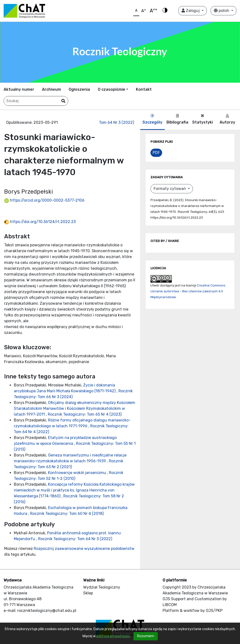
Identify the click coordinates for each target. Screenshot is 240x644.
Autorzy (227, 119)
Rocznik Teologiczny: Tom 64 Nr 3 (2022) (75, 539)
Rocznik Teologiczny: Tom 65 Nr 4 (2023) (85, 414)
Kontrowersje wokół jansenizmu (78, 473)
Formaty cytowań (170, 189)
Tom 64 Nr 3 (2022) (116, 122)
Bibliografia (177, 119)
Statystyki (203, 119)
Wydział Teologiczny (102, 587)
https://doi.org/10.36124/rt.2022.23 (40, 222)
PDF (156, 153)
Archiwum (51, 89)
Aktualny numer (19, 89)
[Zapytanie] (36, 101)
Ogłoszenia (79, 89)
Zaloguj (191, 11)
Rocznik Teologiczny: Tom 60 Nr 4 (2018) (67, 514)
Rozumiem (146, 636)
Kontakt (144, 89)
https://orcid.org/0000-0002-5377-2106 (44, 200)
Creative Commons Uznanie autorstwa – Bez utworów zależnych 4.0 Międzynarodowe (188, 291)
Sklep (88, 593)
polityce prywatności (113, 636)
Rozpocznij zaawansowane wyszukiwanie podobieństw (84, 549)
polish (222, 11)
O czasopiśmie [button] (112, 89)
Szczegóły (152, 119)
